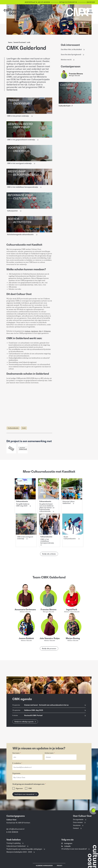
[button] (82, 11)
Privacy (60, 866)
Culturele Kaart (66, 106)
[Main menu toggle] (90, 11)
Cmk (29, 42)
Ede (40, 331)
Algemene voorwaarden (44, 866)
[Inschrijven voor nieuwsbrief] (26, 794)
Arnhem (28, 331)
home (10, 42)
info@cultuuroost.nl (17, 829)
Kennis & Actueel (20, 42)
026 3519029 (13, 832)
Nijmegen (47, 331)
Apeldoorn (35, 331)
